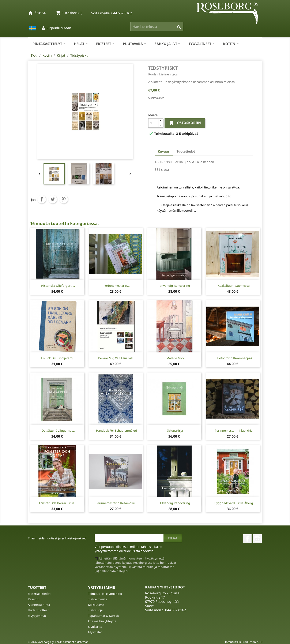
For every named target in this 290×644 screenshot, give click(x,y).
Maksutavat (96, 605)
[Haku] (157, 27)
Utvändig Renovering (175, 503)
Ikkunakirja (175, 430)
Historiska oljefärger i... (58, 286)
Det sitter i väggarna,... (58, 430)
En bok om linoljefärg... (58, 358)
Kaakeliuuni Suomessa (234, 286)
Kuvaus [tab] (164, 151)
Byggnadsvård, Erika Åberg (234, 503)
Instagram (257, 539)
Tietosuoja (95, 610)
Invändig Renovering (175, 286)
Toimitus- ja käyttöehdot (105, 594)
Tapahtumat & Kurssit (103, 616)
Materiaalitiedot (39, 594)
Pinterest (64, 199)
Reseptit (34, 599)
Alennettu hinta (39, 605)
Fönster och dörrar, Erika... (58, 503)
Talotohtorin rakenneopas (234, 358)
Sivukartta (95, 627)
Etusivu (40, 13)
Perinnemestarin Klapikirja (234, 430)
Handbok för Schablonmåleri (117, 430)
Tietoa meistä (98, 599)
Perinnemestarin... (117, 286)
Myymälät (95, 632)
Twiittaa (53, 199)
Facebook (247, 539)
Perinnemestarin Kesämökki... (117, 503)
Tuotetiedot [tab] (186, 151)
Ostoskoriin (185, 123)
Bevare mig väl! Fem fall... (117, 358)
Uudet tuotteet (38, 610)
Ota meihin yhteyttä (102, 621)
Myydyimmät (37, 616)
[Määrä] (153, 123)
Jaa (42, 199)
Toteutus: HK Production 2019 (244, 642)
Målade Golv (175, 358)
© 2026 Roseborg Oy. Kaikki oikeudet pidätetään (58, 642)
